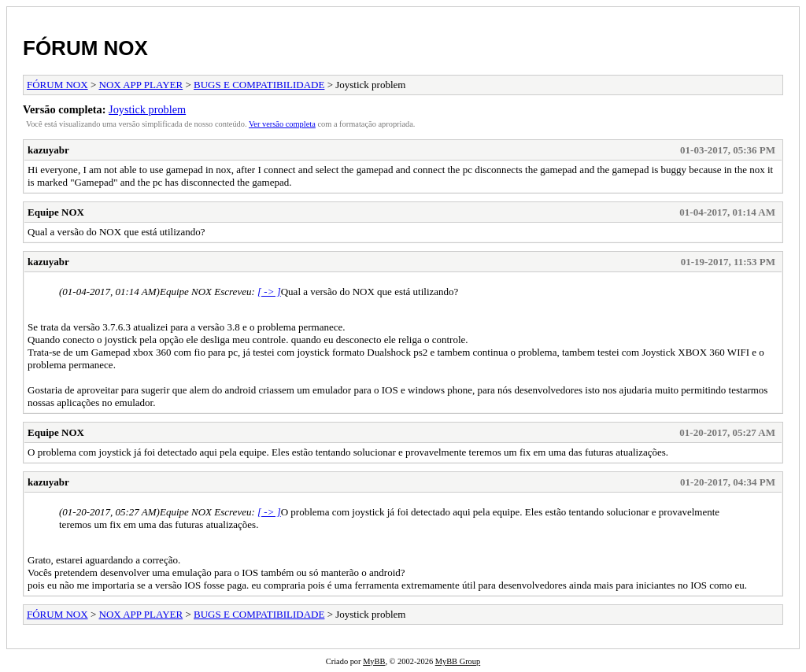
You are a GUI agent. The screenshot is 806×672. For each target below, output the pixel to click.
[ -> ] (269, 292)
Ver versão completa (282, 124)
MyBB (374, 661)
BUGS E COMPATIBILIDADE (259, 85)
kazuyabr (48, 150)
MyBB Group (458, 661)
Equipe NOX (56, 212)
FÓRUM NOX (85, 48)
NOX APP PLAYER (141, 85)
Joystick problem (147, 109)
